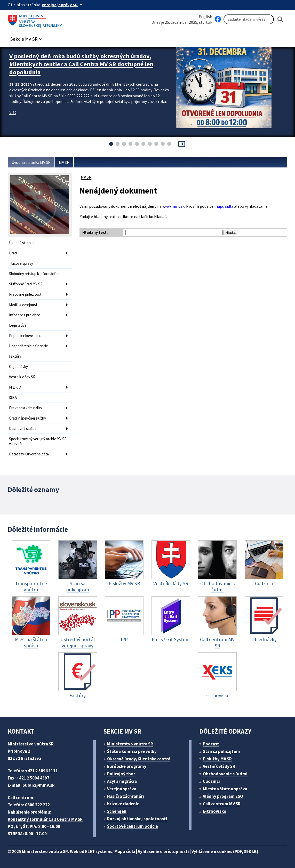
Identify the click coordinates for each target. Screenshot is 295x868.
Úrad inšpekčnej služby (27, 418)
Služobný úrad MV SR (26, 284)
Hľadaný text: (95, 232)
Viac (13, 112)
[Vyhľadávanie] (249, 19)
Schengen (117, 811)
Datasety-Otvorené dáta (29, 454)
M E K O (15, 387)
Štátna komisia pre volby (132, 751)
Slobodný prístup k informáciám (34, 274)
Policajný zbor (121, 774)
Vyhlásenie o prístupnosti (163, 851)
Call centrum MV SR (222, 804)
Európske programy (127, 766)
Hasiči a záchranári (126, 796)
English (205, 17)
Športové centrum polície (133, 826)
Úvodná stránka (22, 243)
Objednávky (18, 367)
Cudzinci (211, 781)
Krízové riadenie (123, 804)
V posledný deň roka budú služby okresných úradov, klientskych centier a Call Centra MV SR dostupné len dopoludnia (81, 64)
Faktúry (15, 356)
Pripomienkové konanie (28, 336)
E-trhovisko (215, 811)
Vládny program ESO (223, 796)
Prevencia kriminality (26, 408)
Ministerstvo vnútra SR (130, 744)
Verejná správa (122, 789)
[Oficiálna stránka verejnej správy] (63, 5)
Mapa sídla (125, 851)
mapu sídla (224, 206)
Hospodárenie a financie (29, 346)
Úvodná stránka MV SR (31, 162)
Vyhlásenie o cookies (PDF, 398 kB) (225, 851)
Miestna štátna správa (225, 789)
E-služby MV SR (217, 759)
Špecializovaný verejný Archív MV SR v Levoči (38, 441)
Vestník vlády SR (22, 377)
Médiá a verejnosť (23, 305)
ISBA (13, 397)
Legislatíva (18, 325)
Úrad (13, 253)
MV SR (64, 162)
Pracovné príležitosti (26, 294)
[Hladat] (281, 19)
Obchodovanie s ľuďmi (225, 774)
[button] (27, 38)
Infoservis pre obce (25, 315)
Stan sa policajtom (221, 751)
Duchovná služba (23, 428)
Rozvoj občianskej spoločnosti (137, 819)
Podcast (211, 744)
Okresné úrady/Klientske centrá (139, 759)
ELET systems (99, 851)
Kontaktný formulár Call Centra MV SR (45, 819)
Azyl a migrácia (122, 781)
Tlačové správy (21, 263)
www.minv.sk (173, 206)
